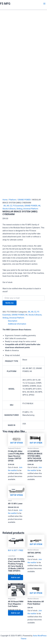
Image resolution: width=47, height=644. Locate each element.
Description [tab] (13, 321)
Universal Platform (31, 209)
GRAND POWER (24, 200)
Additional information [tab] (17, 324)
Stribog (19, 209)
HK (39, 206)
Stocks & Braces (9, 209)
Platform (13, 200)
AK (5, 206)
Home (5, 200)
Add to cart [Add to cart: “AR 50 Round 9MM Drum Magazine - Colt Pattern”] (16, 613)
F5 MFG (5, 4)
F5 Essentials (18, 206)
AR (8, 206)
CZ (11, 206)
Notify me (10, 303)
